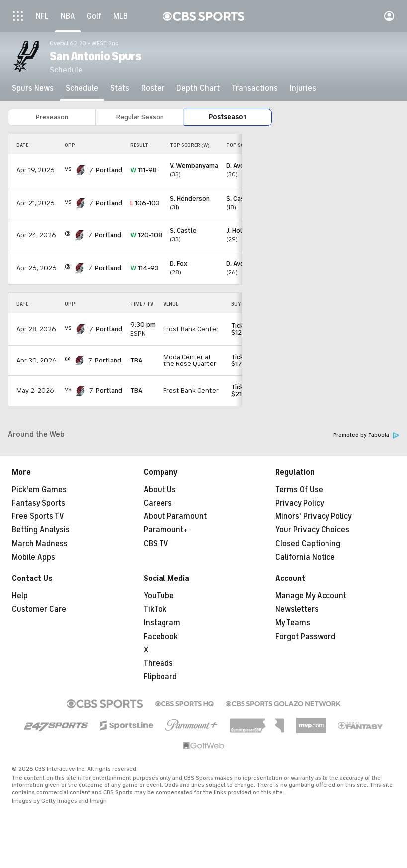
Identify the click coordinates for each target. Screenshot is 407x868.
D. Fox (179, 263)
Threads (158, 663)
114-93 (144, 268)
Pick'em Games (39, 490)
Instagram (162, 623)
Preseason (52, 117)
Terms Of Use (299, 490)
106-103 (145, 203)
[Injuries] (303, 88)
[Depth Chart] (198, 88)
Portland (109, 170)
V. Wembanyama (194, 166)
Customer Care (39, 609)
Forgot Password (305, 637)
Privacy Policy (300, 503)
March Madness (40, 544)
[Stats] (120, 88)
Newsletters (297, 609)
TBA (136, 360)
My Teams (293, 623)
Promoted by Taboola (366, 435)
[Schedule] (82, 88)
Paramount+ (166, 530)
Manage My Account (311, 596)
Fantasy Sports (39, 503)
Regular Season (140, 117)
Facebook (161, 637)
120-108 (146, 235)
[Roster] (153, 88)
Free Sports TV (38, 516)
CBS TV (156, 544)
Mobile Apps (34, 557)
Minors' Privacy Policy (314, 516)
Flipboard (160, 677)
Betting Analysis (41, 530)
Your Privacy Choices (312, 530)
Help (20, 596)
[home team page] (81, 170)
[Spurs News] (33, 88)
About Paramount (175, 516)
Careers (158, 503)
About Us (160, 490)
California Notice (305, 557)
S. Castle (183, 231)
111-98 (143, 170)
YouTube (159, 596)
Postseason (228, 117)
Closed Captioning (308, 544)
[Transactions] (255, 88)
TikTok (155, 609)
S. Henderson (190, 198)
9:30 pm (143, 325)
